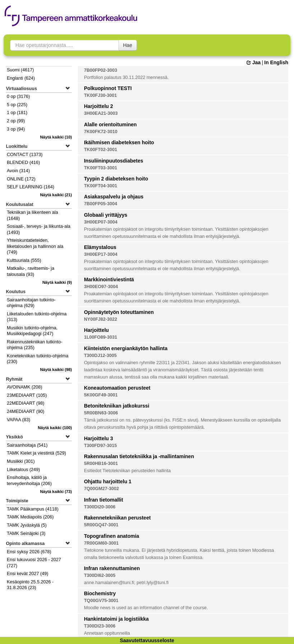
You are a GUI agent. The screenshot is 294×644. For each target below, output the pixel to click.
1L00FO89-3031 (101, 337)
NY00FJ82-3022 (101, 319)
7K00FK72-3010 (101, 132)
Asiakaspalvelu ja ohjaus (114, 197)
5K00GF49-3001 (101, 395)
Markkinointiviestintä (109, 279)
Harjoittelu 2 (99, 106)
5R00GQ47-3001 (101, 525)
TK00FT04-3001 (101, 186)
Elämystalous (100, 247)
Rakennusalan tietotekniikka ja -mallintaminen (139, 456)
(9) (57, 282)
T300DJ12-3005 (100, 356)
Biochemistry (100, 593)
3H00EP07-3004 (101, 222)
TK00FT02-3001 (101, 150)
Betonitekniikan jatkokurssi (117, 406)
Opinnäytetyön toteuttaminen (119, 312)
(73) (56, 492)
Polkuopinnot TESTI (108, 88)
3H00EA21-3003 (101, 113)
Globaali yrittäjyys (106, 215)
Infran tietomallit (104, 500)
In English (276, 62)
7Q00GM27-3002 (101, 489)
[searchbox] (64, 45)
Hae (128, 45)
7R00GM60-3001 (101, 543)
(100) (55, 428)
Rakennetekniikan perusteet (117, 518)
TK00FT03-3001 (101, 168)
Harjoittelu (96, 330)
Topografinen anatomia (112, 536)
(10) (56, 137)
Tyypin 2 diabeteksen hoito (116, 179)
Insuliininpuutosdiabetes (114, 161)
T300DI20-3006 (100, 507)
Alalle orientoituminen (110, 124)
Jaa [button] (254, 62)
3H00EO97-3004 (101, 287)
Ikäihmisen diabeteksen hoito (119, 142)
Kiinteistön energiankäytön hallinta (126, 348)
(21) (56, 195)
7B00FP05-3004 (101, 204)
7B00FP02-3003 (101, 70)
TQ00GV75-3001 (101, 601)
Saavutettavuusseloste (147, 640)
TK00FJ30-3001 (101, 95)
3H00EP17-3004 (101, 254)
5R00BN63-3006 (101, 413)
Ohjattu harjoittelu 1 (108, 481)
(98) (56, 370)
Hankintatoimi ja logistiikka (116, 619)
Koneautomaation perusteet (117, 388)
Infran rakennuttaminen (112, 568)
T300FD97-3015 (101, 446)
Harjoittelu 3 (99, 438)
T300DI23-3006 (100, 626)
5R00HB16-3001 (101, 464)
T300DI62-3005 (100, 575)
